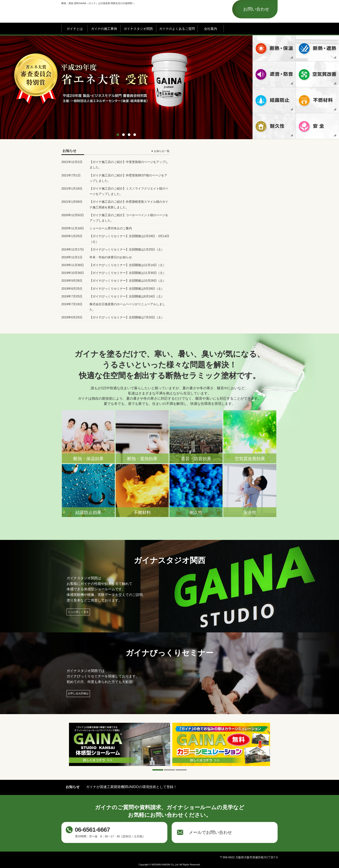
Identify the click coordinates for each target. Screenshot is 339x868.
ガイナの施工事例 (104, 29)
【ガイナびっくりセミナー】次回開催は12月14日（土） (128, 265)
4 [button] (135, 135)
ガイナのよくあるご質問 (177, 29)
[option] (169, 87)
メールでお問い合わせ (210, 832)
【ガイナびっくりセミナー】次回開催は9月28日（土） (127, 289)
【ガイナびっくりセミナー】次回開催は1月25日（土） (127, 249)
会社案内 (211, 29)
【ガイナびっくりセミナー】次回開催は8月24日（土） (127, 296)
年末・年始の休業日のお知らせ (111, 257)
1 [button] (118, 135)
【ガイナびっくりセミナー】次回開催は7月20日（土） (127, 317)
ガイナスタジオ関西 (138, 29)
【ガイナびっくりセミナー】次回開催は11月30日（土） (128, 273)
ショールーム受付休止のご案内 (111, 228)
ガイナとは (75, 29)
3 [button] (129, 135)
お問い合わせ (256, 9)
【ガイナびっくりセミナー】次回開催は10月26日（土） (128, 281)
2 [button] (123, 135)
